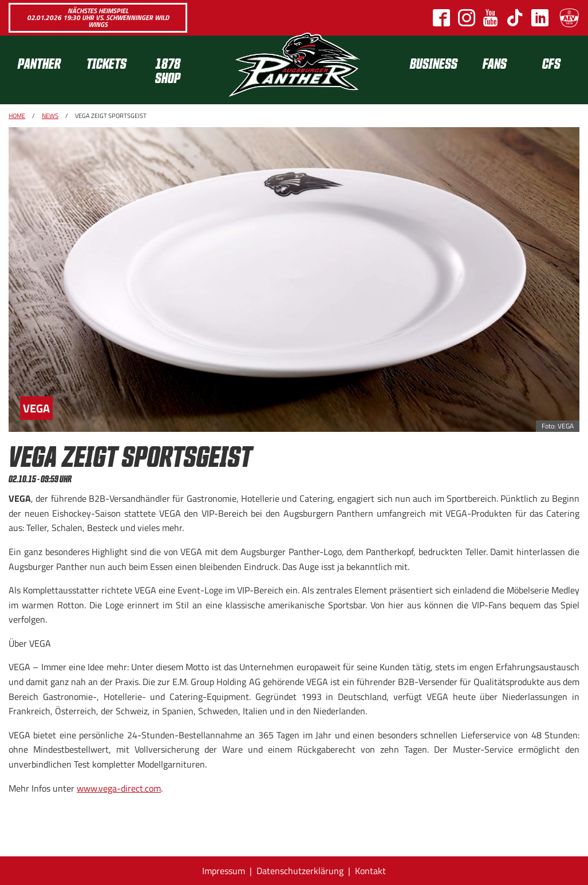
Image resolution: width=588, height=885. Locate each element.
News (50, 116)
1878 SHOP (168, 70)
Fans (495, 63)
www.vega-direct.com (119, 788)
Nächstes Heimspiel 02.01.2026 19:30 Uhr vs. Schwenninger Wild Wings (98, 17)
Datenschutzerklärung (300, 871)
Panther (39, 63)
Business (434, 63)
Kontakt (370, 871)
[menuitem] (43, 70)
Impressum (224, 871)
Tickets (106, 63)
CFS (551, 63)
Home (17, 116)
